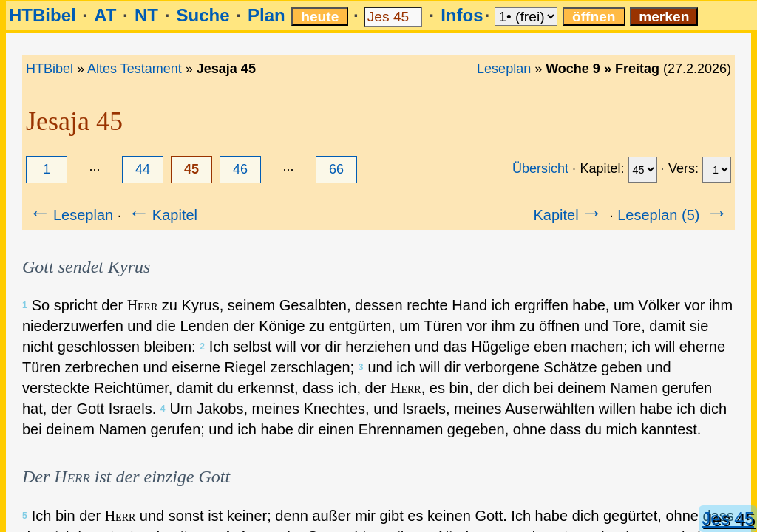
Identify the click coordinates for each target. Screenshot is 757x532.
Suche (203, 15)
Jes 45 (728, 518)
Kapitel (162, 215)
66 (336, 169)
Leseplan (504, 69)
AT (105, 15)
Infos (462, 15)
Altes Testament (135, 69)
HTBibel (43, 15)
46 (240, 169)
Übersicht (540, 168)
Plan (267, 15)
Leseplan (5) (674, 215)
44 (143, 169)
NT (146, 15)
